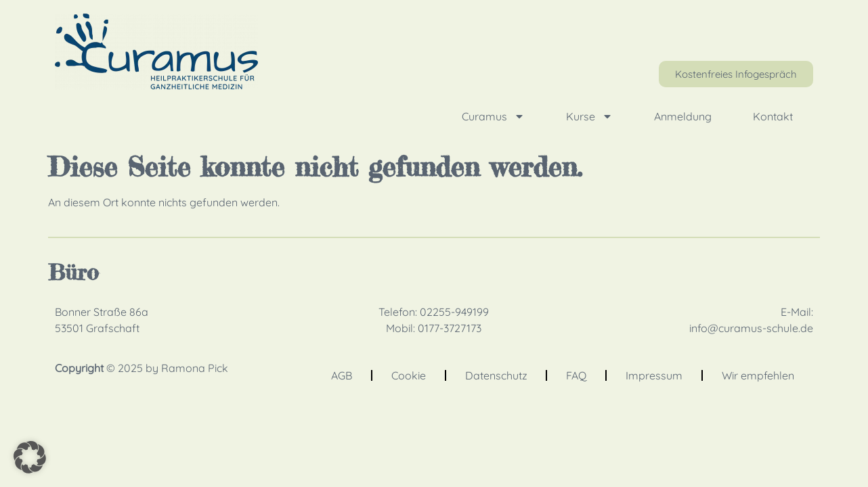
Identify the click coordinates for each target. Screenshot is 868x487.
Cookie (409, 375)
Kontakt (773, 116)
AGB (342, 375)
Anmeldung (683, 116)
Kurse (589, 116)
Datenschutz (496, 375)
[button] (30, 457)
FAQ (576, 375)
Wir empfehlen (758, 375)
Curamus (493, 116)
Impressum (654, 375)
